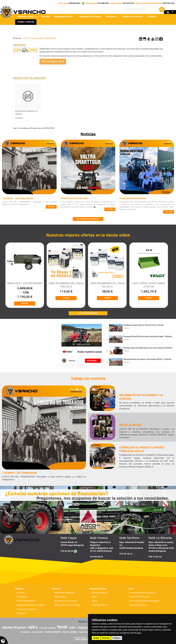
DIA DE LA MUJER (130, 425)
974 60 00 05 (96, 557)
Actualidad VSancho (26, 601)
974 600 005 (103, 3)
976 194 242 (169, 3)
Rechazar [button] (106, 638)
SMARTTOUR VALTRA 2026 (74, 199)
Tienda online (37, 38)
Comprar (25, 303)
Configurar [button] (117, 638)
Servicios (111, 17)
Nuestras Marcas (98, 589)
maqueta (83, 628)
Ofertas (20, 593)
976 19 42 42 (155, 557)
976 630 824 (74, 3)
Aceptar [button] (96, 638)
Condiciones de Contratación (143, 593)
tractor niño (38, 632)
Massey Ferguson (100, 593)
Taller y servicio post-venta (67, 605)
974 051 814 (128, 3)
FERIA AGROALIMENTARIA (133, 199)
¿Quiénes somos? (27, 17)
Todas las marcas (100, 605)
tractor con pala (86, 632)
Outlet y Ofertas (26, 22)
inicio (26, 38)
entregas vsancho (47, 628)
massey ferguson (14, 628)
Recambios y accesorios (65, 601)
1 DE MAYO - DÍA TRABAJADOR (17, 199)
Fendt (94, 597)
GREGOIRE (50, 38)
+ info (130, 589)
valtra (33, 627)
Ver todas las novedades (88, 219)
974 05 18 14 (126, 554)
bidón (72, 628)
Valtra (94, 601)
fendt (62, 627)
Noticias (46, 17)
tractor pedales (69, 632)
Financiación (60, 597)
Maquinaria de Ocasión (90, 17)
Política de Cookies (138, 605)
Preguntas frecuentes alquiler (31, 605)
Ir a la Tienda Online (88, 313)
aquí (139, 633)
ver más (51, 207)
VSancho (19, 589)
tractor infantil (53, 632)
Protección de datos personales (144, 601)
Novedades (22, 597)
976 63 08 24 (67, 551)
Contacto (152, 17)
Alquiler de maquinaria (65, 593)
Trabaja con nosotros (132, 17)
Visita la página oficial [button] (53, 62)
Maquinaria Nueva (64, 17)
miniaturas (26, 632)
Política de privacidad (139, 597)
